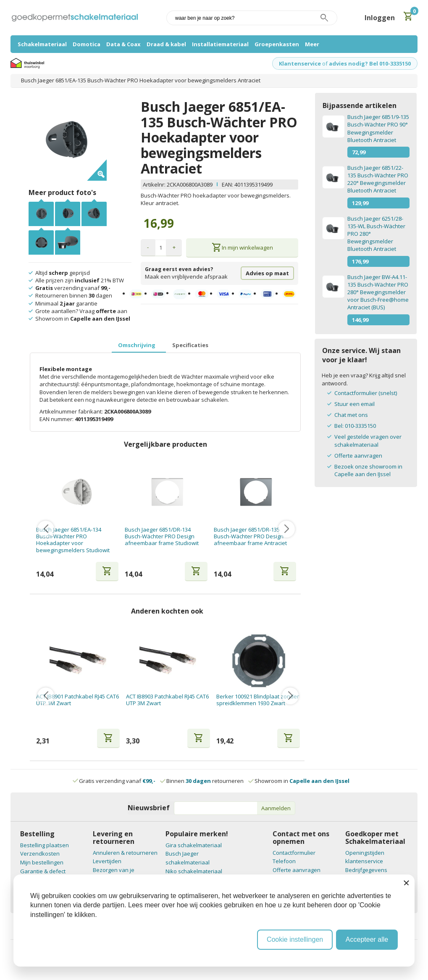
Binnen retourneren (202, 781)
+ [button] (174, 247)
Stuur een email (354, 404)
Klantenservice (300, 63)
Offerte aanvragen (358, 456)
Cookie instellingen (295, 939)
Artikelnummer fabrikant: (72, 411)
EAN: (227, 184)
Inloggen (380, 18)
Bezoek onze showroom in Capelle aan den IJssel (368, 470)
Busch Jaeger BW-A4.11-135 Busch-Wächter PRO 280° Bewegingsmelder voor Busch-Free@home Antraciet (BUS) (378, 292)
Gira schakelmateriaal (194, 845)
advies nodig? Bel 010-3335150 (370, 63)
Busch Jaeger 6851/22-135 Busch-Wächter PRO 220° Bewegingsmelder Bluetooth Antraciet (378, 179)
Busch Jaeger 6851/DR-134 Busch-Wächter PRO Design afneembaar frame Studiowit (162, 536)
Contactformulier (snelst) (366, 393)
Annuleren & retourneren (125, 853)
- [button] (148, 247)
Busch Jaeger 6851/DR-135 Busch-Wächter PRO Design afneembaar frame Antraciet (250, 536)
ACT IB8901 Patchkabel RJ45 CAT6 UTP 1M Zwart (77, 700)
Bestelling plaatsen (45, 845)
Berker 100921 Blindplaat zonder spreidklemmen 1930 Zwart (258, 700)
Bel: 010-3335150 (355, 426)
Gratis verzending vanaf (117, 781)
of (325, 63)
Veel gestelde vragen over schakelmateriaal (368, 440)
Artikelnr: (155, 184)
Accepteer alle (367, 939)
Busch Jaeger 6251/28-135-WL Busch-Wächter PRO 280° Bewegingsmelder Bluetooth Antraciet (376, 234)
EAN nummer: (57, 419)
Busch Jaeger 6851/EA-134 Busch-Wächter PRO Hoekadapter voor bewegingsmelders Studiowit (73, 540)
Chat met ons (351, 415)
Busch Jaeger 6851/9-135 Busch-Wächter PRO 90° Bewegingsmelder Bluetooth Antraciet (378, 128)
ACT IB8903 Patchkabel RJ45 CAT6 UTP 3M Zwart (167, 700)
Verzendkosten (40, 854)
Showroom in (299, 781)
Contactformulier (294, 853)
